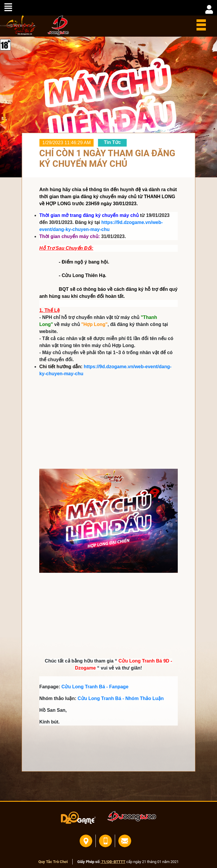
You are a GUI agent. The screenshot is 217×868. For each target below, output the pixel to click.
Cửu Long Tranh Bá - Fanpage (95, 687)
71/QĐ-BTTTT (113, 862)
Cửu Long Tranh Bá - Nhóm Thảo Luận (121, 698)
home (19, 25)
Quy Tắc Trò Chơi (53, 862)
